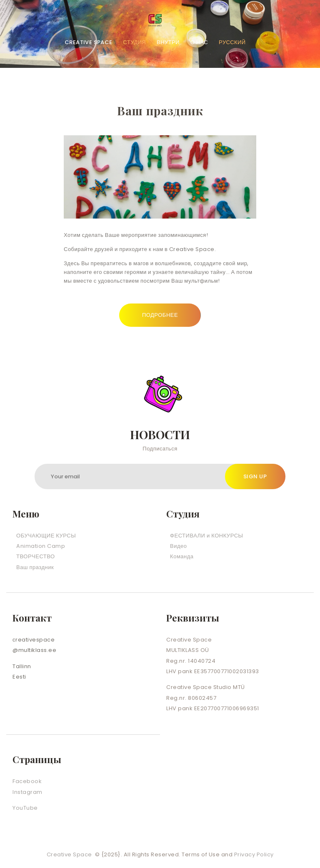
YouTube (25, 808)
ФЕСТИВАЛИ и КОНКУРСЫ (206, 536)
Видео (178, 546)
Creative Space (70, 854)
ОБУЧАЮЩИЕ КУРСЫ (46, 536)
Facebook (27, 781)
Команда (182, 556)
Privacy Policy (254, 854)
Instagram (27, 792)
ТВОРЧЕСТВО (36, 556)
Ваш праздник (35, 567)
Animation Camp (41, 546)
